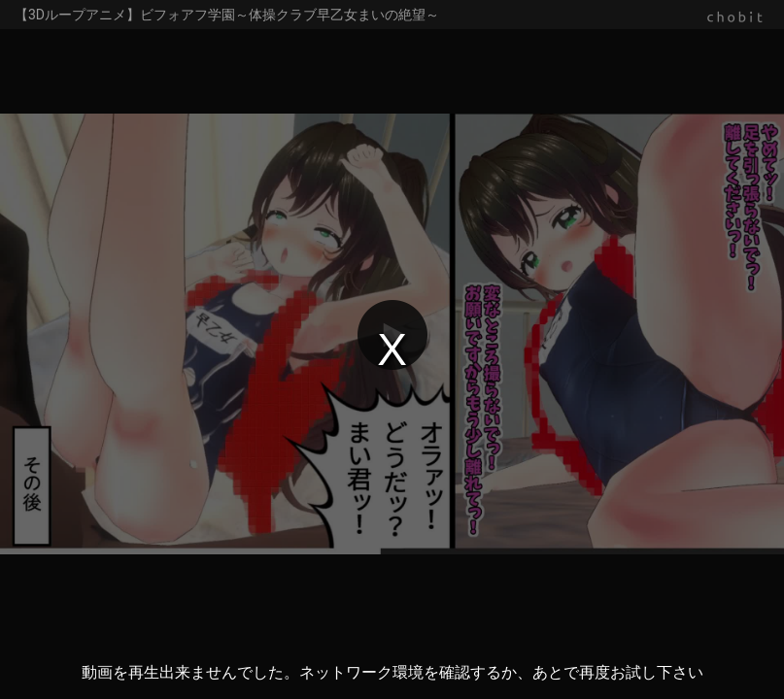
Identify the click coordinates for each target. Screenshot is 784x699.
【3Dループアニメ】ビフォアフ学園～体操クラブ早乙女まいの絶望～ (227, 15)
